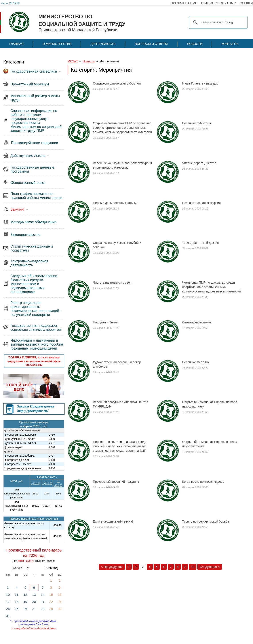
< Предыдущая (112, 567)
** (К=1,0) (47, 483)
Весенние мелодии (196, 362)
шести (29, 561)
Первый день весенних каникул (116, 203)
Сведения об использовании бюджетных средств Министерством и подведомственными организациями (34, 284)
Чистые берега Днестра (199, 163)
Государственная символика (34, 71)
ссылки (246, 3)
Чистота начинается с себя (112, 283)
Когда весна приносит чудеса (203, 482)
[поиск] (218, 22)
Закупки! (17, 209)
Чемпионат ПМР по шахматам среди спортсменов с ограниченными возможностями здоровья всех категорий (211, 287)
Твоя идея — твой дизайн (201, 243)
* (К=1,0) (36, 483)
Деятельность (103, 44)
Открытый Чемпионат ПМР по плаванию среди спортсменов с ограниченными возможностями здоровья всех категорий (122, 128)
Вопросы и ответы (151, 44)
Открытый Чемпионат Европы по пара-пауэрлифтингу (210, 404)
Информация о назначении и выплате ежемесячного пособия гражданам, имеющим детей (37, 344)
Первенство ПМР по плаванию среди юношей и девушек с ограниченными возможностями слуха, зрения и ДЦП (120, 446)
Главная (16, 44)
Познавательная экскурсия (201, 203)
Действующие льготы (28, 156)
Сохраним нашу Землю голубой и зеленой (117, 245)
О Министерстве (57, 44)
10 (193, 567)
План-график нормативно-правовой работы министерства (36, 196)
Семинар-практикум (196, 322)
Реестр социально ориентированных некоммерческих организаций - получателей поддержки (36, 309)
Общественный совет (28, 183)
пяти (21, 561)
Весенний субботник (197, 123)
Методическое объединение (33, 222)
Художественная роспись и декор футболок (117, 364)
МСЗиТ (73, 61)
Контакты (230, 44)
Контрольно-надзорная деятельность (29, 263)
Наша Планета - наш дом (200, 83)
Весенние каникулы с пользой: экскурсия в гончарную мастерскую (123, 165)
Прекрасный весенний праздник (116, 482)
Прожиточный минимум (30, 84)
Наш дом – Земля (106, 322)
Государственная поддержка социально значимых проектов (36, 328)
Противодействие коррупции (35, 143)
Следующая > (209, 567)
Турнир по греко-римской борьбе (206, 521)
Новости (195, 44)
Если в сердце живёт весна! (113, 521)
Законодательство (25, 235)
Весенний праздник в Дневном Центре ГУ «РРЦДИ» (121, 404)
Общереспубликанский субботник (117, 83)
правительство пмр (219, 3)
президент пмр (184, 3)
